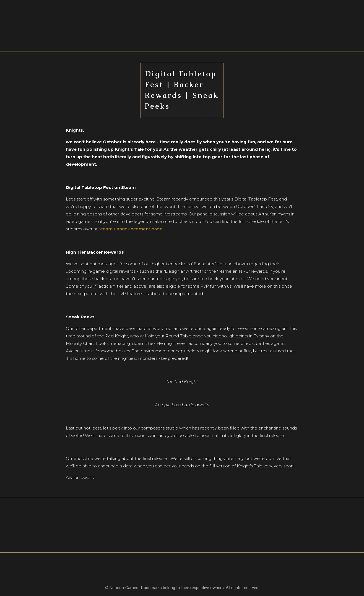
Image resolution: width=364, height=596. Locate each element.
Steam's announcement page (131, 229)
